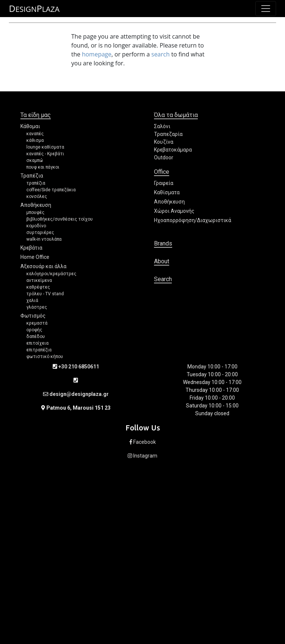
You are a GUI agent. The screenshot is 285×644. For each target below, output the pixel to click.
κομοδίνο (36, 226)
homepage (97, 54)
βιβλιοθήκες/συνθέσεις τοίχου (60, 219)
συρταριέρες (40, 232)
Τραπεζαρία (168, 134)
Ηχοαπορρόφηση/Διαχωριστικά (193, 220)
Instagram (142, 456)
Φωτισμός (33, 316)
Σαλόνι (162, 126)
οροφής (34, 330)
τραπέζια (36, 183)
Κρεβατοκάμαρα (173, 150)
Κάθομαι (30, 126)
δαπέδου (36, 336)
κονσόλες (37, 196)
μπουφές (35, 212)
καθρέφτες (38, 287)
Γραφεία (164, 183)
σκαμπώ (35, 160)
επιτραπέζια (39, 350)
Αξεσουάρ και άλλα (43, 266)
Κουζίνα (164, 142)
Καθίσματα (167, 192)
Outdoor (164, 157)
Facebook (143, 442)
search (161, 54)
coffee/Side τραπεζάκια (51, 190)
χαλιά (32, 300)
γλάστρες (37, 307)
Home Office (35, 257)
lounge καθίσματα (45, 147)
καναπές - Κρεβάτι (45, 154)
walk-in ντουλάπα (44, 239)
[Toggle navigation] (266, 9)
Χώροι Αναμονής (174, 211)
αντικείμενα (39, 280)
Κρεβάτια (31, 248)
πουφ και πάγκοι (43, 167)
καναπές (35, 134)
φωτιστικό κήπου (45, 357)
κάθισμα (35, 140)
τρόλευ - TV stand (45, 294)
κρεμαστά (37, 323)
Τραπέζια (32, 176)
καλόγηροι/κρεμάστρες (51, 274)
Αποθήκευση (36, 205)
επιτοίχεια (37, 343)
